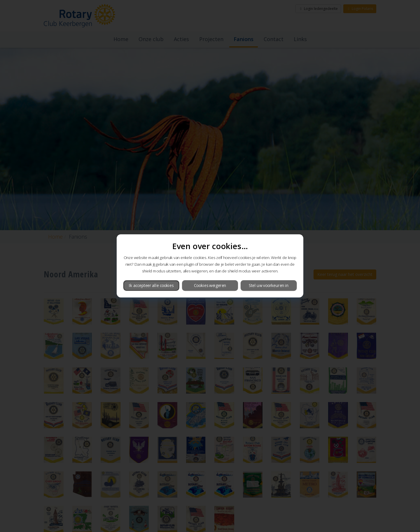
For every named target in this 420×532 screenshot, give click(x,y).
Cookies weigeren (210, 285)
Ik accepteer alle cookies (151, 285)
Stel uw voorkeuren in (269, 285)
